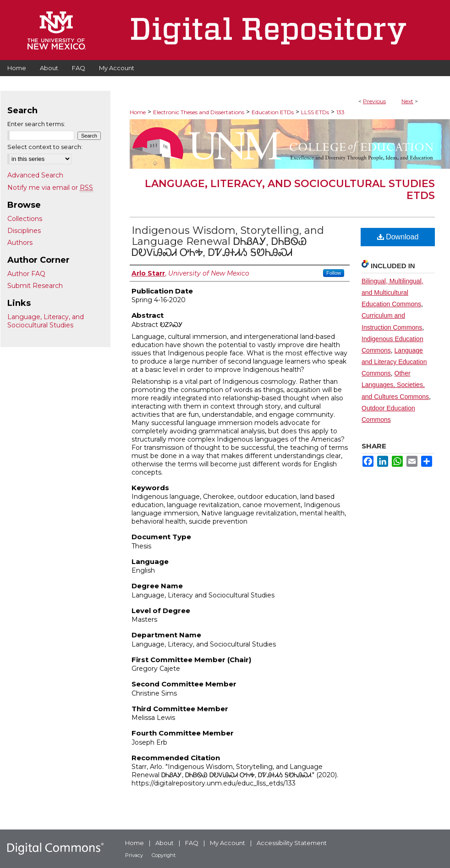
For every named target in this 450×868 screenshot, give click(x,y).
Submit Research (35, 286)
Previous (374, 101)
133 (340, 112)
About (165, 843)
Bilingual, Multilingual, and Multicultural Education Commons (392, 293)
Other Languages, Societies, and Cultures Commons (395, 385)
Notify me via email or (50, 188)
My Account (228, 843)
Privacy (134, 855)
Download (398, 237)
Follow (334, 273)
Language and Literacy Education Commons (394, 362)
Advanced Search (35, 175)
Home (138, 112)
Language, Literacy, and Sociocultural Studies (46, 321)
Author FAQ (26, 274)
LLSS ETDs (315, 112)
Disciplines (24, 231)
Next (407, 101)
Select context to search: (45, 147)
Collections (25, 219)
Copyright (164, 855)
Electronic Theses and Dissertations (199, 112)
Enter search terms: (36, 124)
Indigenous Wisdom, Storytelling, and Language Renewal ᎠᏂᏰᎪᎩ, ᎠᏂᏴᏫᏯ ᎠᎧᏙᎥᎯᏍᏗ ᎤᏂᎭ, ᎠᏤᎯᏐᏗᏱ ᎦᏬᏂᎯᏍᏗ (228, 241)
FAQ (192, 843)
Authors (20, 243)
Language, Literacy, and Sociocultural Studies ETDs (290, 190)
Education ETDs (273, 112)
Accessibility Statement (292, 843)
